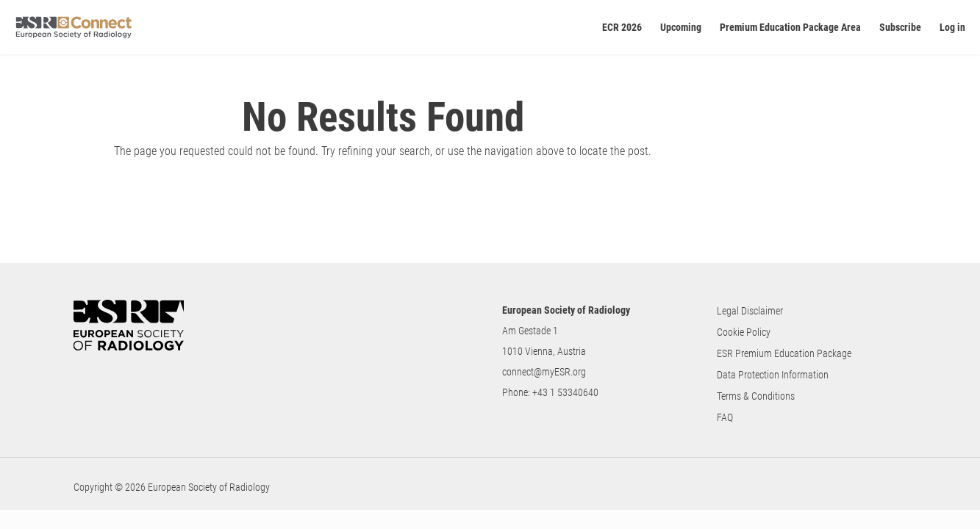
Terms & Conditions (756, 396)
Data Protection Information (773, 375)
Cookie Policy (744, 332)
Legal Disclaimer (750, 311)
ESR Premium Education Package (784, 353)
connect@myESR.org (544, 372)
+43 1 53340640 (565, 392)
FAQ (725, 417)
